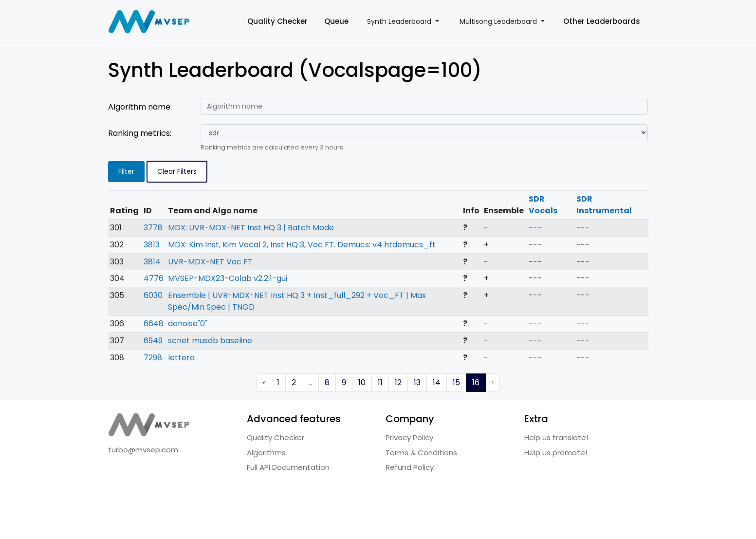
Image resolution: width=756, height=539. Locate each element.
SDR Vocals (543, 205)
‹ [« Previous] (264, 382)
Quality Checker (277, 21)
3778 (153, 228)
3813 (152, 245)
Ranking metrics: (140, 133)
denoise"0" (188, 324)
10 (362, 382)
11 (380, 382)
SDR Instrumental (604, 205)
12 (398, 382)
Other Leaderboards (602, 21)
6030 (153, 295)
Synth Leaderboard (400, 21)
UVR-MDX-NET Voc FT (210, 262)
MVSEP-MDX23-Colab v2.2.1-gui (228, 278)
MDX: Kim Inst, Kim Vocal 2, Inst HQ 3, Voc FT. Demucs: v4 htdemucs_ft (302, 245)
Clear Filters (177, 171)
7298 (153, 358)
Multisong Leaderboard (499, 21)
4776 (154, 278)
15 (456, 382)
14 (437, 382)
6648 (154, 324)
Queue (336, 21)
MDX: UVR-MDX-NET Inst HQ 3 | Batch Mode (251, 228)
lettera (181, 358)
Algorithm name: (140, 107)
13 (417, 382)
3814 (152, 262)
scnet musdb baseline (210, 341)
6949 (153, 341)
